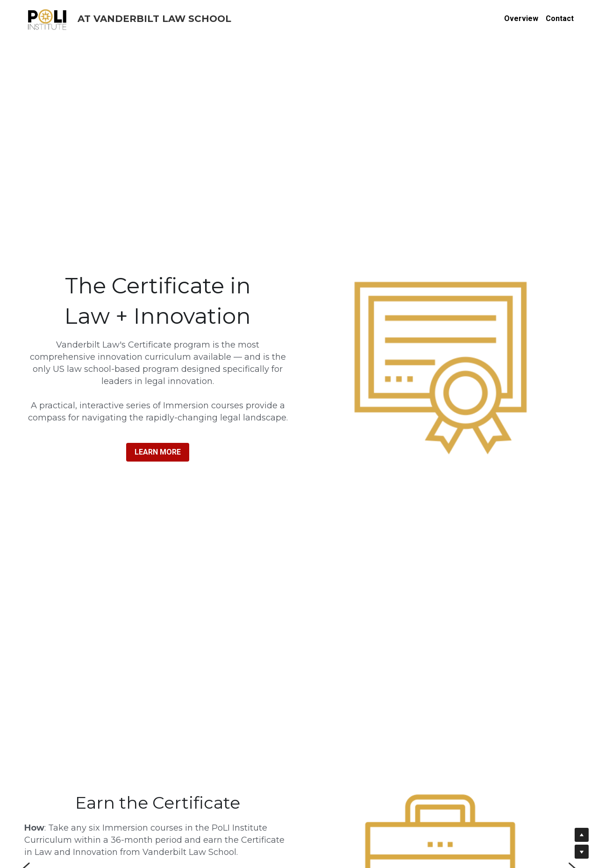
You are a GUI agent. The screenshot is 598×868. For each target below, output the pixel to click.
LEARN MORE (158, 452)
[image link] (48, 18)
